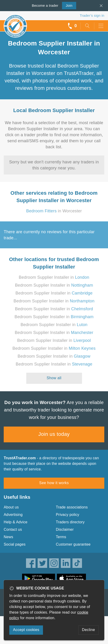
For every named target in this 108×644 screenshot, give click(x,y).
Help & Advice (16, 522)
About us (11, 507)
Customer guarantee (73, 544)
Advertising (13, 515)
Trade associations (72, 507)
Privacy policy (68, 515)
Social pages (15, 544)
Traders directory (70, 522)
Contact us (13, 529)
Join (67, 5)
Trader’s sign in (92, 15)
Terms (61, 537)
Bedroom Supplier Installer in (54, 277)
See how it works (54, 483)
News (8, 537)
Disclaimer (65, 529)
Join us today (54, 434)
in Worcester (54, 211)
